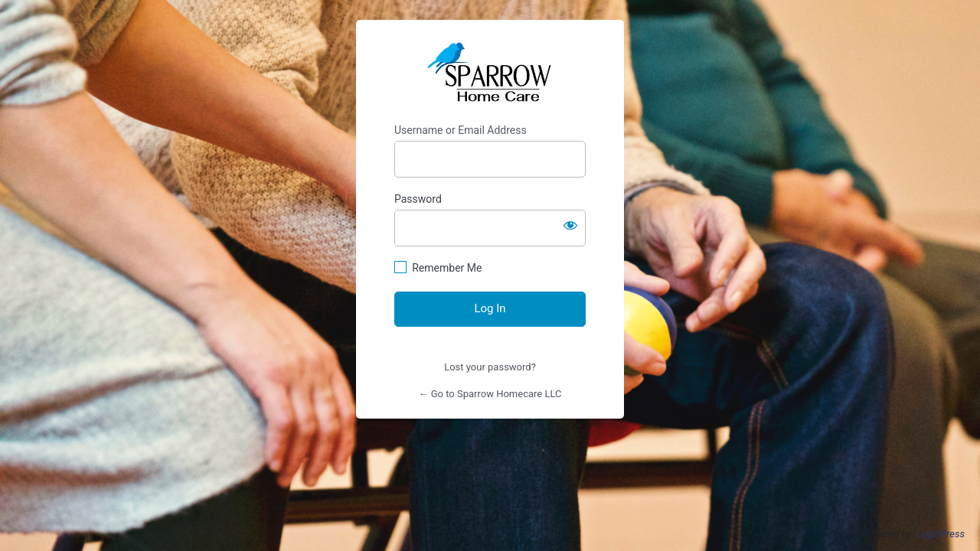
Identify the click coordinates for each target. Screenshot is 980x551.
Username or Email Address (461, 130)
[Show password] (570, 225)
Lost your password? (490, 367)
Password (418, 199)
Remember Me (447, 268)
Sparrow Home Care (490, 72)
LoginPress (941, 534)
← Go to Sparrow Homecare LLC (490, 394)
